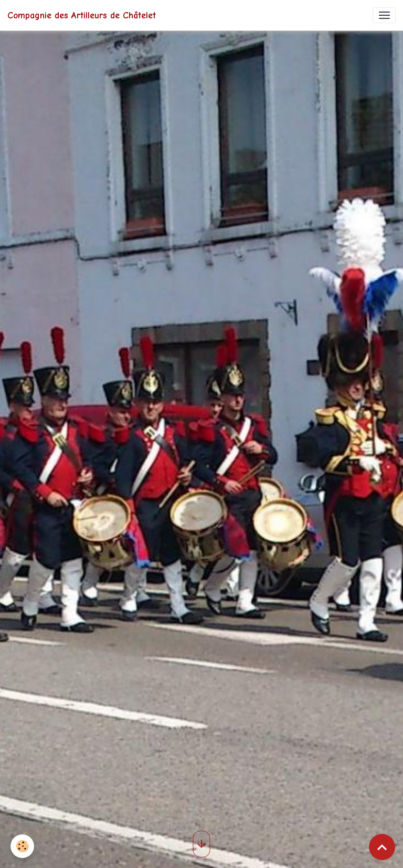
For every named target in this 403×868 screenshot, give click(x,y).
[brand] (82, 15)
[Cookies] (22, 846)
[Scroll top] (382, 847)
